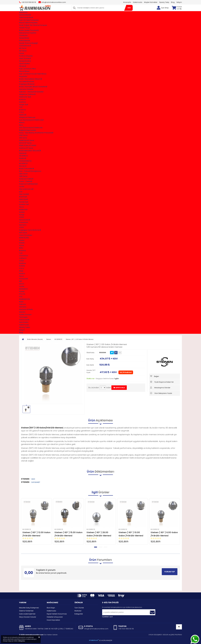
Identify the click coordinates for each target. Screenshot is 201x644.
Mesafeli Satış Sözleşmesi (29, 608)
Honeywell (23, 279)
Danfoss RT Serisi (26, 148)
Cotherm (23, 258)
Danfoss (22, 102)
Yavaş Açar (24, 202)
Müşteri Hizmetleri (151, 2)
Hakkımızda (138, 2)
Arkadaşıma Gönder (160, 388)
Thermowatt (24, 320)
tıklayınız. (22, 641)
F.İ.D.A (21, 112)
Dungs (22, 215)
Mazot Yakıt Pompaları (28, 23)
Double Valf (24, 204)
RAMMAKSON (24, 299)
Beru (21, 125)
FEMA (21, 271)
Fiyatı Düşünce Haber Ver (162, 382)
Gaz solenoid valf (26, 189)
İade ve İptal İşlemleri (27, 614)
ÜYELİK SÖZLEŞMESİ (155, 635)
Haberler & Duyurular (55, 617)
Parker (22, 291)
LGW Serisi (23, 135)
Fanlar (22, 53)
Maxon (22, 122)
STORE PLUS (94, 640)
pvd (21, 192)
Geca (21, 207)
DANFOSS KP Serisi (27, 140)
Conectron (24, 222)
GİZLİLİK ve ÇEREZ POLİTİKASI (172, 635)
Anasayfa (127, 2)
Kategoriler (79, 614)
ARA (129, 8)
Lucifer (22, 186)
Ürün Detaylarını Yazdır (161, 393)
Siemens (23, 225)
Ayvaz (22, 245)
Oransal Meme (25, 161)
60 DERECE (23, 163)
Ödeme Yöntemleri (26, 611)
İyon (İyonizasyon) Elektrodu (31, 128)
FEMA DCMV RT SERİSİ (28, 146)
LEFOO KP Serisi (25, 143)
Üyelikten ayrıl (107, 617)
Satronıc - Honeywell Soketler (31, 92)
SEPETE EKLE (119, 388)
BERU (21, 248)
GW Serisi (23, 138)
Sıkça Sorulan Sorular (28, 617)
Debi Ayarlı (24, 199)
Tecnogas (23, 317)
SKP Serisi (23, 233)
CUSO (22, 217)
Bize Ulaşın (51, 608)
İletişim (179, 2)
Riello (21, 302)
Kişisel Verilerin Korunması (57, 614)
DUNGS (22, 266)
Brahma (22, 99)
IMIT (21, 281)
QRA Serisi (23, 174)
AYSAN (22, 243)
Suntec (22, 212)
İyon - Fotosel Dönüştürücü (30, 171)
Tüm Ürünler (79, 608)
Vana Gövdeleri (26, 235)
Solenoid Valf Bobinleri (28, 184)
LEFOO (22, 284)
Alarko (22, 240)
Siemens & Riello (26, 309)
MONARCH (23, 289)
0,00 (179, 9)
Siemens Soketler (26, 89)
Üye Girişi (165, 8)
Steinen (22, 312)
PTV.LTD (22, 294)
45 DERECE (23, 156)
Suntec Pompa (25, 315)
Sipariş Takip (164, 2)
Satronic (23, 304)
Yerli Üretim (24, 322)
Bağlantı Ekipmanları (28, 130)
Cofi (21, 107)
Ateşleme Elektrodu (27, 117)
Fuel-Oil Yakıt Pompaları (29, 20)
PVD (21, 297)
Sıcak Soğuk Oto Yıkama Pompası (33, 25)
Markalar (78, 611)
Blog (173, 2)
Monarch (23, 166)
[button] (96, 547)
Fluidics (22, 274)
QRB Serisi (23, 176)
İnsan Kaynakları (53, 620)
